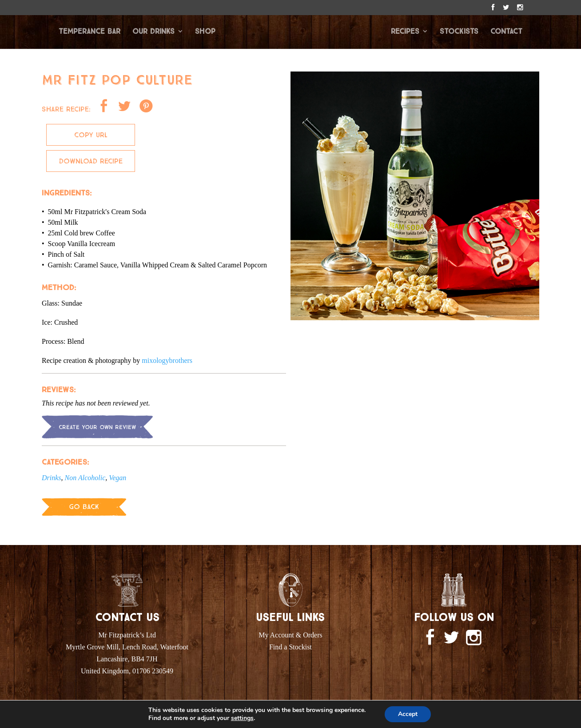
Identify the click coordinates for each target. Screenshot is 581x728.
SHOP (205, 32)
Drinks (52, 478)
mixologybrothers (167, 360)
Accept (408, 714)
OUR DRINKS (153, 32)
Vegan (117, 478)
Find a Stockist (290, 647)
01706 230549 (153, 671)
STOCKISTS (459, 32)
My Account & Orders (290, 635)
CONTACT (506, 32)
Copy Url (91, 135)
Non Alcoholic (85, 478)
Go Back (84, 507)
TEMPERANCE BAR (90, 32)
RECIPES (405, 32)
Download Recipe (91, 161)
